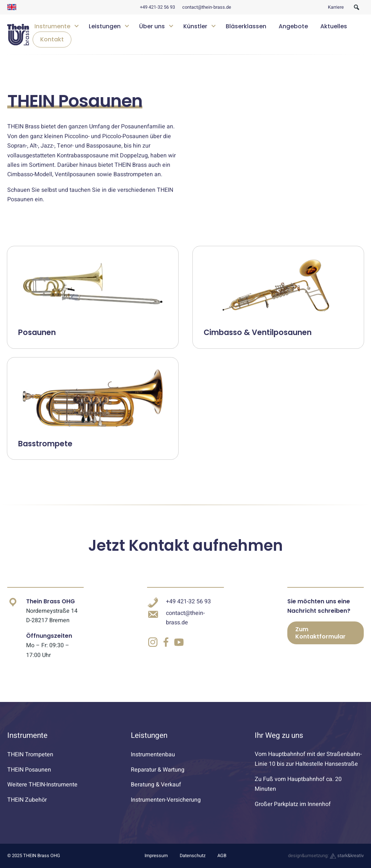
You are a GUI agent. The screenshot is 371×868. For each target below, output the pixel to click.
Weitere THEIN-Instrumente (42, 785)
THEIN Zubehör (27, 800)
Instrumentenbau (153, 755)
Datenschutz (193, 856)
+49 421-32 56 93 (157, 7)
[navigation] (196, 35)
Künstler (195, 26)
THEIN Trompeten (30, 755)
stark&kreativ (347, 856)
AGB (222, 856)
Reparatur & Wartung (158, 770)
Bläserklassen (246, 26)
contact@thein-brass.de (207, 7)
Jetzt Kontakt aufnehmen (185, 545)
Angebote (293, 26)
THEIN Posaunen (29, 770)
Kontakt (52, 39)
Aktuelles (334, 26)
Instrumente (52, 26)
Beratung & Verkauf (156, 785)
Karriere (336, 7)
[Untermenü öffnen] (77, 25)
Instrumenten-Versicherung (166, 800)
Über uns (152, 26)
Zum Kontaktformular (320, 633)
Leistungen (105, 26)
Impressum (156, 856)
